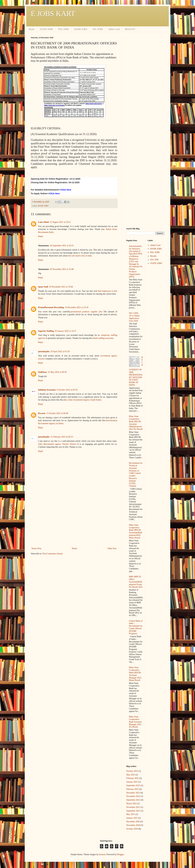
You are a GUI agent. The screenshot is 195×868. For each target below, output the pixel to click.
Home (32, 29)
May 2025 (131, 775)
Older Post (112, 548)
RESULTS (130, 29)
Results (153, 256)
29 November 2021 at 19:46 (61, 287)
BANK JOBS (81, 29)
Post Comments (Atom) (53, 554)
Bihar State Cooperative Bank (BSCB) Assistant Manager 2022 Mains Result (135, 674)
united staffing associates (103, 338)
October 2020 (132, 829)
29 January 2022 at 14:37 (66, 331)
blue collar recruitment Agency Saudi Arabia (82, 400)
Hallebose (42, 372)
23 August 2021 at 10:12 (60, 222)
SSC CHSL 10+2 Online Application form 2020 (134, 317)
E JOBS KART (53, 14)
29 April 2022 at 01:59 (60, 351)
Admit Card (114, 29)
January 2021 (132, 818)
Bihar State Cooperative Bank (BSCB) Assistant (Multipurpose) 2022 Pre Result (136, 423)
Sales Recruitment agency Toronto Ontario (57, 444)
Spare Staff (43, 287)
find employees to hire (108, 291)
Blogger (120, 854)
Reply (41, 236)
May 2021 (131, 814)
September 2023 (133, 785)
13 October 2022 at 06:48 (57, 413)
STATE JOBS (46, 29)
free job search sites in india (80, 256)
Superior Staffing (46, 331)
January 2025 (132, 782)
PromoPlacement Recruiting (51, 307)
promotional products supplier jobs (87, 312)
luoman (102, 854)
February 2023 (133, 789)
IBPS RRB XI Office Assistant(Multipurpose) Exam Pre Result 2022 (136, 582)
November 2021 (133, 807)
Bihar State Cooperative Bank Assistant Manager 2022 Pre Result (135, 722)
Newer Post (36, 548)
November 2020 (133, 825)
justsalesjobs (44, 351)
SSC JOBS (98, 29)
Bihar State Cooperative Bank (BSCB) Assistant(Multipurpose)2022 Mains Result (136, 531)
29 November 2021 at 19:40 (62, 269)
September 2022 (133, 800)
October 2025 (132, 771)
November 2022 (133, 796)
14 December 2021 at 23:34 (77, 307)
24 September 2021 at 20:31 (62, 246)
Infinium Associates (47, 390)
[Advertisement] (74, 522)
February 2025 (133, 778)
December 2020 (133, 822)
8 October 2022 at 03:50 (67, 390)
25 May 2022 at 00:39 (57, 372)
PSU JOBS (64, 29)
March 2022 (131, 804)
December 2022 (133, 793)
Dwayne (42, 413)
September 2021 (133, 811)
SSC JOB (154, 260)
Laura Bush (43, 222)
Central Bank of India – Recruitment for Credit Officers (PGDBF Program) (136, 627)
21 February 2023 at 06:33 (62, 437)
